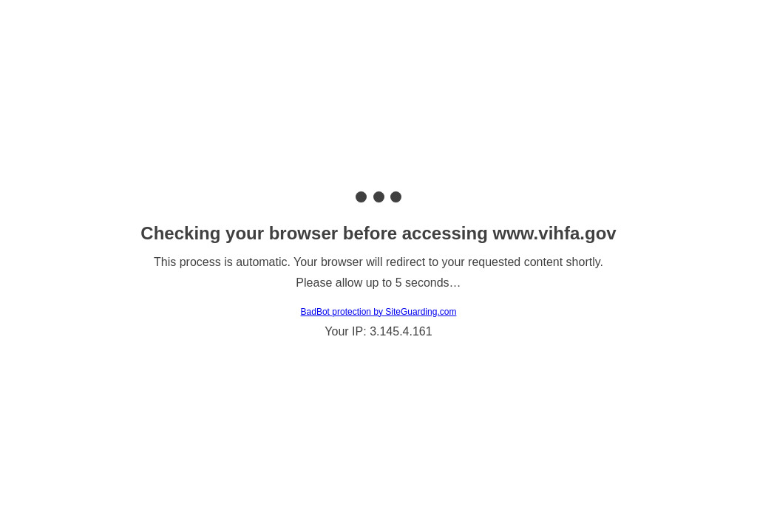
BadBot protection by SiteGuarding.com (379, 312)
